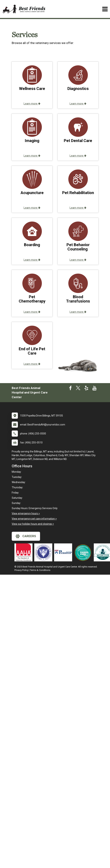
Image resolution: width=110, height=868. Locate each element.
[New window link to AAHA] (24, 552)
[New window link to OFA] (44, 552)
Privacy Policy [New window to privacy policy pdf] (21, 570)
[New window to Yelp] (86, 389)
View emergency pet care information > (34, 519)
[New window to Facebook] (70, 389)
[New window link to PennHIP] (64, 552)
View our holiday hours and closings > (33, 524)
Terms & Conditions (40, 570)
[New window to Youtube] (94, 389)
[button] (32, 85)
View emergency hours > (26, 513)
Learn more (32, 104)
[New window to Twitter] (78, 389)
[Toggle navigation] (105, 9)
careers (26, 536)
